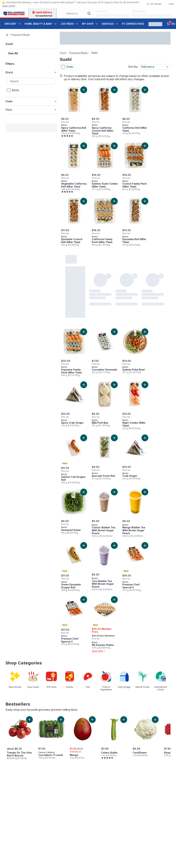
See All (13, 53)
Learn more (9, 6)
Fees (171, 4)
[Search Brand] (31, 81)
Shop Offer (99, 651)
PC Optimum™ (154, 4)
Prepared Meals (18, 35)
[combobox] (79, 13)
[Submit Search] (89, 13)
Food (63, 53)
